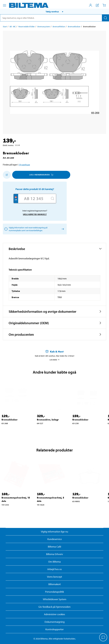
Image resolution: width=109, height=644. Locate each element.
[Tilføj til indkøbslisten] (7, 175)
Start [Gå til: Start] (5, 27)
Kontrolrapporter (54, 629)
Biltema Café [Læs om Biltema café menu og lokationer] (54, 547)
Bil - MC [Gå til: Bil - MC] (13, 27)
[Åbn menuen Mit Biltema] (91, 5)
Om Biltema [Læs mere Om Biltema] (54, 562)
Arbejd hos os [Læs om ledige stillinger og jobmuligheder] (54, 569)
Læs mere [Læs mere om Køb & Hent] (55, 360)
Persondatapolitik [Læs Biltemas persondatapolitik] (54, 592)
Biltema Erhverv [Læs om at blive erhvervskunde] (55, 554)
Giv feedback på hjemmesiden (54, 607)
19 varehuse (24, 165)
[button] (54, 11)
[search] (54, 18)
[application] (103, 638)
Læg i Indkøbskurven (41, 175)
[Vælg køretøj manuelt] (62, 229)
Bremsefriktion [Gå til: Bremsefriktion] (59, 27)
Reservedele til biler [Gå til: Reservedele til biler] (27, 27)
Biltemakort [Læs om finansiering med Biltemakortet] (55, 584)
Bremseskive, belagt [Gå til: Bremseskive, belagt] (48, 420)
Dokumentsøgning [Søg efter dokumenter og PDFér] (55, 622)
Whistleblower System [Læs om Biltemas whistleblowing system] (55, 599)
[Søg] (105, 18)
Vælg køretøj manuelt (35, 214)
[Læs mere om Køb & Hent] (54, 352)
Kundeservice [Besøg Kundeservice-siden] (55, 539)
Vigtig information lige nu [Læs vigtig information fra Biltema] (54, 532)
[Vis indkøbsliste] (97, 5)
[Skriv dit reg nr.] (34, 198)
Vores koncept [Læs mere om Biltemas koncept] (54, 577)
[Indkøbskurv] (104, 5)
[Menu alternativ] (5, 5)
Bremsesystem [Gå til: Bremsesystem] (44, 27)
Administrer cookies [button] (54, 614)
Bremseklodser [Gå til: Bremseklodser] (74, 27)
